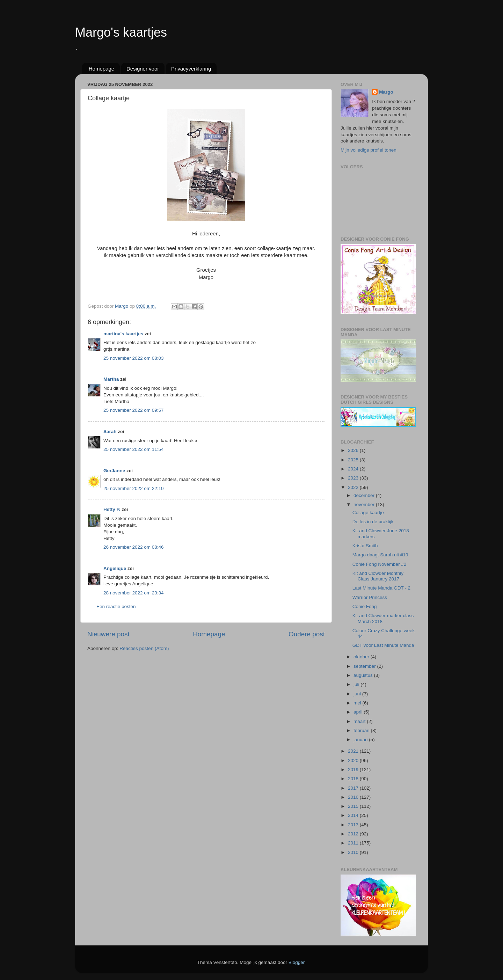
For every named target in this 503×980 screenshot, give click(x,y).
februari (362, 730)
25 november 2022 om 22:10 (134, 488)
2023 (354, 478)
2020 (354, 760)
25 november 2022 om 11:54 (134, 449)
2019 (354, 770)
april (359, 712)
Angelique (115, 568)
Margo (386, 92)
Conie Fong (365, 606)
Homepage (101, 69)
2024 (354, 469)
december (365, 495)
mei (358, 703)
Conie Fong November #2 (380, 564)
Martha (111, 379)
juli (357, 684)
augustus (364, 675)
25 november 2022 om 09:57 (134, 410)
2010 (354, 852)
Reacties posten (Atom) (144, 648)
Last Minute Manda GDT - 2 (381, 588)
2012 (354, 834)
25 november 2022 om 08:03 (134, 358)
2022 (354, 487)
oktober (362, 657)
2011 (354, 843)
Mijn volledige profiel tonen (369, 150)
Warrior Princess (370, 597)
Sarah (110, 432)
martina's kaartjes (123, 334)
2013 (354, 825)
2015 (354, 806)
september (365, 666)
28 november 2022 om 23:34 (134, 593)
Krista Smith (365, 546)
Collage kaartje (368, 513)
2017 (354, 788)
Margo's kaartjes (121, 32)
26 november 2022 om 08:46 (134, 547)
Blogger (297, 962)
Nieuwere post (108, 634)
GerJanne (114, 471)
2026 (354, 450)
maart (360, 721)
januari (361, 740)
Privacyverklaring (191, 69)
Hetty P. (112, 509)
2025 (354, 460)
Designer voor (143, 69)
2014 (354, 815)
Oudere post (307, 634)
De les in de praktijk (373, 522)
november (365, 504)
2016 (354, 797)
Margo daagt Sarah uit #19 (380, 555)
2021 (354, 751)
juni (358, 694)
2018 (354, 779)
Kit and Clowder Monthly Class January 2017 (378, 576)
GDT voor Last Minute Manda (383, 645)
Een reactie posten (116, 606)
